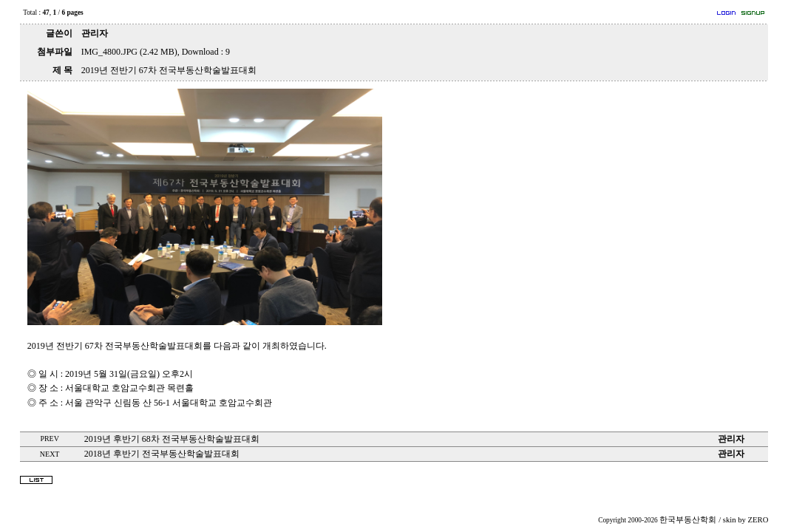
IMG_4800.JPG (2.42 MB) (129, 52)
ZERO (758, 520)
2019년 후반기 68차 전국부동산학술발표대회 (172, 439)
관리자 (95, 33)
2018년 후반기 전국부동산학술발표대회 (162, 454)
